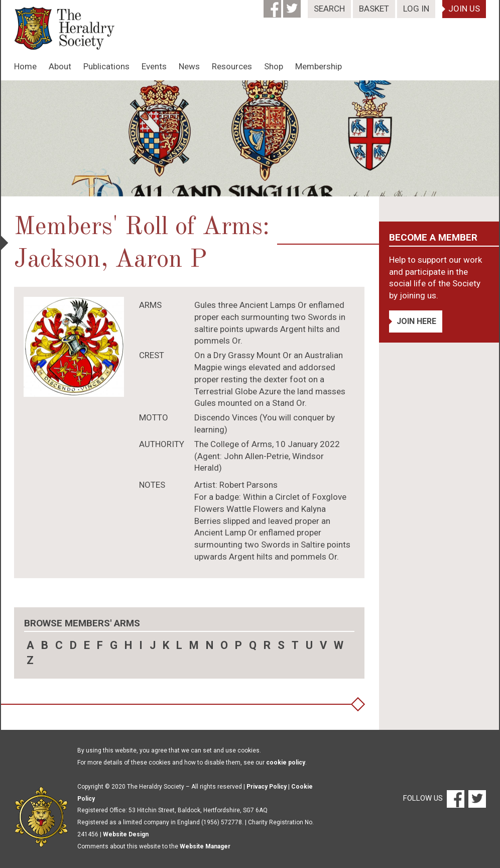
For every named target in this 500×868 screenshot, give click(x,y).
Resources (232, 66)
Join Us (464, 9)
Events (154, 66)
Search (329, 9)
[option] (250, 138)
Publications (106, 66)
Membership (319, 66)
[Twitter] (293, 6)
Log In (416, 9)
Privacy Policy (267, 787)
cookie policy (286, 763)
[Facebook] (273, 6)
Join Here (416, 321)
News (189, 66)
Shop (274, 66)
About (60, 66)
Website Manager (205, 846)
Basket (374, 9)
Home (25, 66)
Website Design (126, 834)
